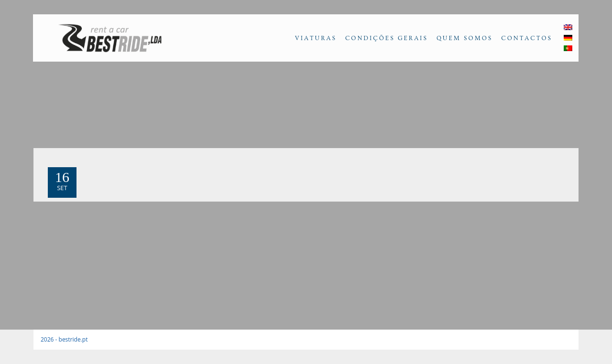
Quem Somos (464, 38)
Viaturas (316, 38)
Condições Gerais (387, 38)
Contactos (527, 38)
